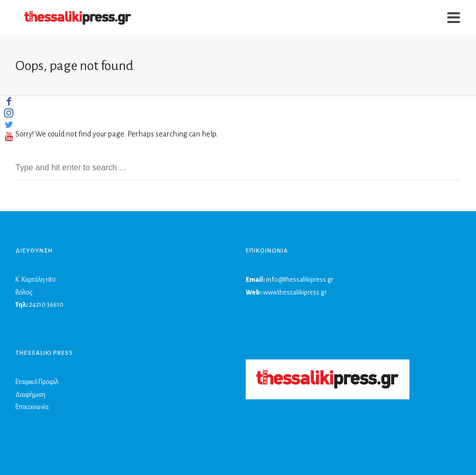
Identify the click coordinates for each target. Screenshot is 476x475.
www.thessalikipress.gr (295, 292)
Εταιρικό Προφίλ (37, 382)
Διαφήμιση (30, 395)
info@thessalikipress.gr (300, 280)
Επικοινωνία (32, 407)
